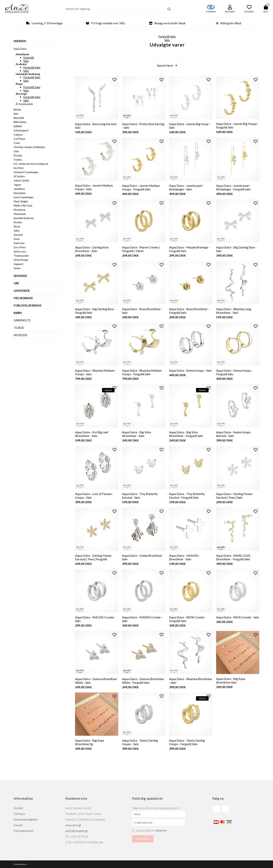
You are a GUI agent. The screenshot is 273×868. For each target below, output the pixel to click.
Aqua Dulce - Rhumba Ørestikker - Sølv (191, 680)
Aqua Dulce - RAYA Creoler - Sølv (238, 617)
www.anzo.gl (73, 825)
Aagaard (18, 264)
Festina (18, 160)
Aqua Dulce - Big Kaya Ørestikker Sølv (231, 680)
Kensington (20, 193)
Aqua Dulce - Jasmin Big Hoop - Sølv (190, 125)
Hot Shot (19, 168)
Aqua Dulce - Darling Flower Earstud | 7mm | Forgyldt (93, 557)
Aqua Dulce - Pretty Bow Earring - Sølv (143, 125)
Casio (17, 143)
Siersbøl (18, 235)
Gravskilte (22, 320)
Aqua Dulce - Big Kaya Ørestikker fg (90, 742)
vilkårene (161, 830)
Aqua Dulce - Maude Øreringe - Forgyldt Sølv (189, 249)
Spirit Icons (20, 251)
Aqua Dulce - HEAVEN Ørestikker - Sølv (184, 557)
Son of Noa (20, 247)
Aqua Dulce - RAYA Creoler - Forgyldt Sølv (188, 619)
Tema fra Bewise (20, 864)
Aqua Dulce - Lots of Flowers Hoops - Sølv (94, 495)
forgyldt (29, 58)
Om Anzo (19, 814)
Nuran (17, 226)
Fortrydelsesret (24, 831)
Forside (18, 808)
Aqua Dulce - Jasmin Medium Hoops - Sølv (94, 187)
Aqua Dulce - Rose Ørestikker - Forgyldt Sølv (189, 311)
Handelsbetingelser (26, 819)
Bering (17, 110)
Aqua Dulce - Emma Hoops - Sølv (190, 370)
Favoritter (249, 11)
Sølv (26, 61)
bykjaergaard (21, 130)
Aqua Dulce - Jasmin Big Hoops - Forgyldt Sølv (237, 125)
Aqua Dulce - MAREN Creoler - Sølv (142, 619)
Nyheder (20, 335)
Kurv (266, 11)
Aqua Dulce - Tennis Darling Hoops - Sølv (140, 742)
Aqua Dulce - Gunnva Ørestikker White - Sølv (96, 680)
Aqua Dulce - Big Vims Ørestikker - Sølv (137, 434)
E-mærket (211, 11)
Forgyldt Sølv (32, 67)
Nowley (18, 222)
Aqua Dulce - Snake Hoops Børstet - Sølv (233, 434)
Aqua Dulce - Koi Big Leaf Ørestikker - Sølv (92, 434)
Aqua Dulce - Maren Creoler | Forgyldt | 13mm (141, 249)
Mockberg (19, 210)
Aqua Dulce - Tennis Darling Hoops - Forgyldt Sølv (187, 742)
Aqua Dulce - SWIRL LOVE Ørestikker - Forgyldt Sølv (233, 557)
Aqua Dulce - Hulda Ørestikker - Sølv (143, 557)
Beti (16, 114)
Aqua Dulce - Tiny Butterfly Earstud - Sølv (140, 495)
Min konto (230, 11)
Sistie (17, 239)
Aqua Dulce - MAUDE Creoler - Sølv (95, 619)
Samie (17, 268)
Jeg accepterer (151, 830)
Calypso (18, 135)
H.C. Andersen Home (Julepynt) (31, 164)
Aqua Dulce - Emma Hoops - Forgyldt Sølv (234, 372)
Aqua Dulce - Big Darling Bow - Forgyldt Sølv (95, 311)
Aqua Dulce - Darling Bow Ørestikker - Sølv (92, 249)
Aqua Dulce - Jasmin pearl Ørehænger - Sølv (186, 187)
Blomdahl (19, 118)
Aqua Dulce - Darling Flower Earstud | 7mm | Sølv (234, 495)
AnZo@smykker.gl (76, 831)
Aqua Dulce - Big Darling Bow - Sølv (236, 249)
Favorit (18, 825)
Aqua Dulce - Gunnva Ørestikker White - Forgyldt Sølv (143, 680)
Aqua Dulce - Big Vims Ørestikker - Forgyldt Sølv (186, 434)
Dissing (18, 155)
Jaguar (17, 185)
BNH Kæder (20, 122)
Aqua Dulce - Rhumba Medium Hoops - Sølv (95, 372)
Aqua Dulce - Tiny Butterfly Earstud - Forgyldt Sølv (187, 495)
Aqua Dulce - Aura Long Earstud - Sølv (96, 125)
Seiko (17, 231)
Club (16, 151)
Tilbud (19, 328)
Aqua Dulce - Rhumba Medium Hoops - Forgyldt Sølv (142, 372)
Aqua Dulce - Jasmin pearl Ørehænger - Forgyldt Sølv (233, 187)
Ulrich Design (21, 260)
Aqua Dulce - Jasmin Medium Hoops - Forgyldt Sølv (141, 187)
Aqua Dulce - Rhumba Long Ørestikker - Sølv (234, 311)
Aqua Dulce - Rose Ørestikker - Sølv (142, 311)
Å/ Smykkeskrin (24, 104)
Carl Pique (19, 139)
